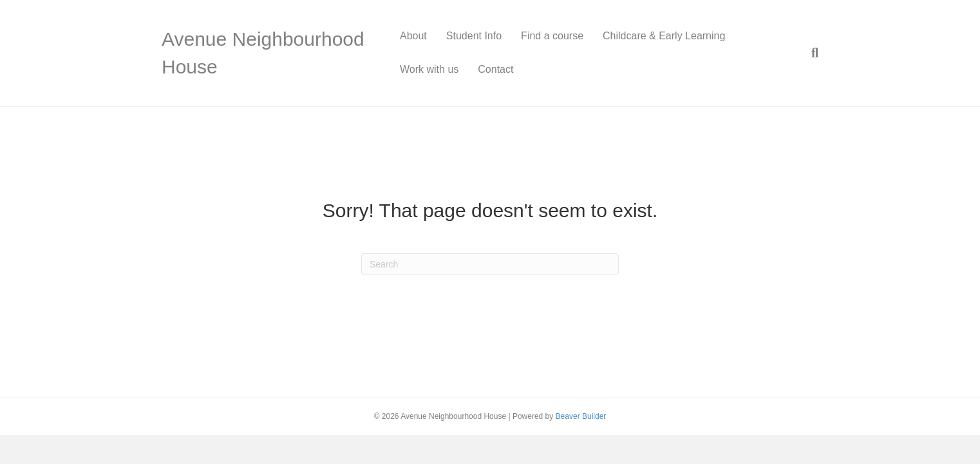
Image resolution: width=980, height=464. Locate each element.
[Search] (810, 53)
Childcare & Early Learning (664, 36)
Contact (495, 69)
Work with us (429, 69)
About (413, 36)
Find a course (552, 36)
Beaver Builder (581, 416)
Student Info (474, 36)
